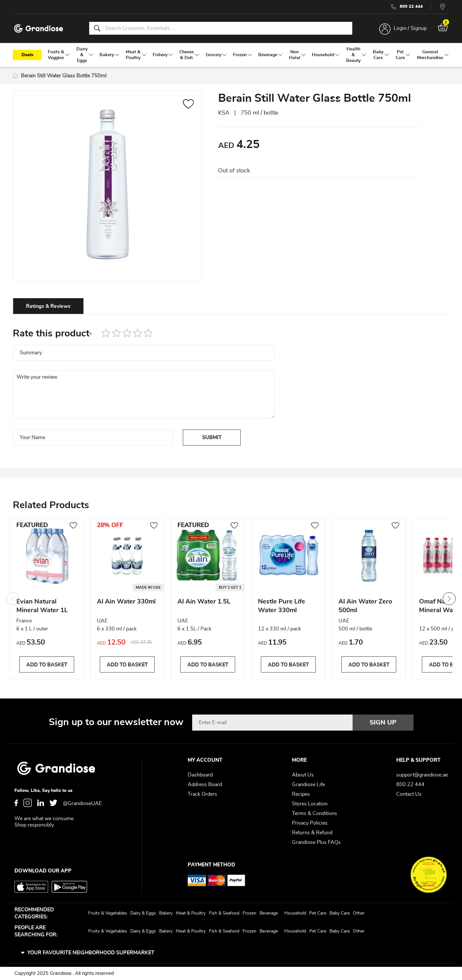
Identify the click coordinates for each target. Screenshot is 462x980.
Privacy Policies (310, 823)
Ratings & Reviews (48, 306)
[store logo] (38, 28)
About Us (303, 775)
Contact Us (409, 794)
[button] (188, 105)
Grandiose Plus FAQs (316, 842)
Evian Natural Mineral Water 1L (42, 606)
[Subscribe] (383, 723)
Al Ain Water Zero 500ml (365, 606)
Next (449, 599)
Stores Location (310, 804)
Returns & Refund (312, 833)
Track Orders (202, 794)
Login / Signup (410, 28)
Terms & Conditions (315, 813)
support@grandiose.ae (422, 775)
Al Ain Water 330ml (126, 602)
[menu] (231, 55)
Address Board (205, 785)
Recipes (301, 794)
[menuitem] (56, 55)
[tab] (48, 306)
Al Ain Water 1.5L (204, 602)
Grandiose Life (308, 785)
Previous (13, 599)
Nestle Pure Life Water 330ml (282, 606)
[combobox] (221, 28)
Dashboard (200, 775)
